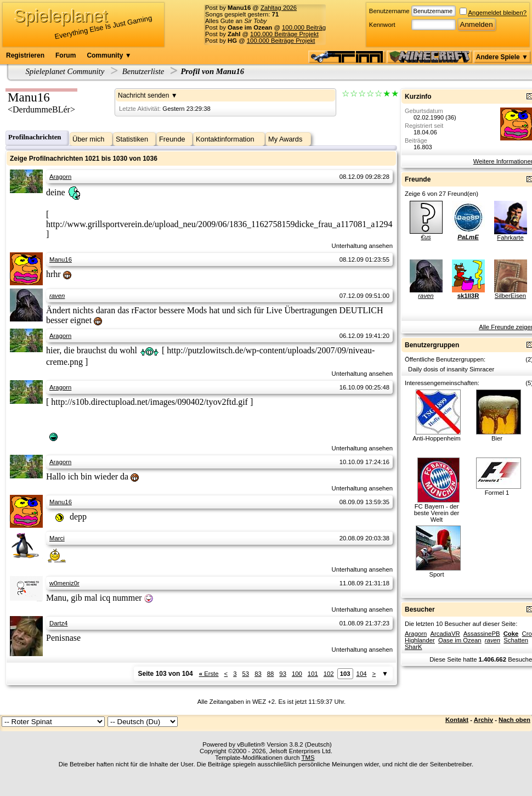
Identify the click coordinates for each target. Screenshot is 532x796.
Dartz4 (58, 623)
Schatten (516, 640)
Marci (57, 538)
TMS (308, 758)
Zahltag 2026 (279, 8)
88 (271, 674)
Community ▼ (109, 55)
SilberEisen (510, 296)
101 (313, 674)
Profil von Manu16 (212, 71)
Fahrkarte (510, 238)
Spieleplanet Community (65, 71)
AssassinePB (482, 634)
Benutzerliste (143, 71)
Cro (527, 634)
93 (283, 674)
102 (329, 674)
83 (258, 674)
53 (246, 674)
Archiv (483, 720)
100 (297, 674)
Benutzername (389, 11)
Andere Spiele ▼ (502, 57)
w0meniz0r (64, 583)
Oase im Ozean (460, 640)
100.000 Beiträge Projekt (316, 27)
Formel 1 (497, 493)
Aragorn (60, 177)
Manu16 (61, 259)
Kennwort (382, 25)
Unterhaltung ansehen (362, 246)
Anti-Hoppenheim (437, 438)
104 (362, 674)
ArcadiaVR (445, 634)
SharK (413, 647)
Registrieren (25, 55)
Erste (209, 674)
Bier (497, 438)
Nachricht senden (143, 95)
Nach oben (514, 720)
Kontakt (457, 720)
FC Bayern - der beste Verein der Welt (437, 513)
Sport (436, 574)
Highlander (420, 640)
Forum (66, 55)
